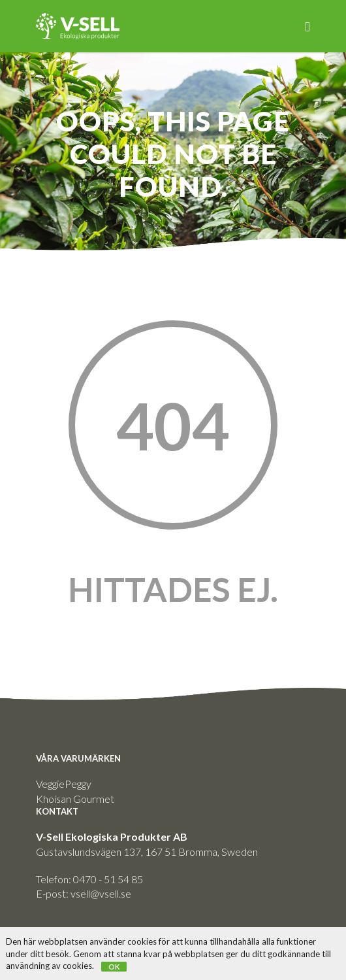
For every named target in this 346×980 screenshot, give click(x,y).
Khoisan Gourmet (75, 799)
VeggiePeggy (64, 784)
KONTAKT (57, 811)
